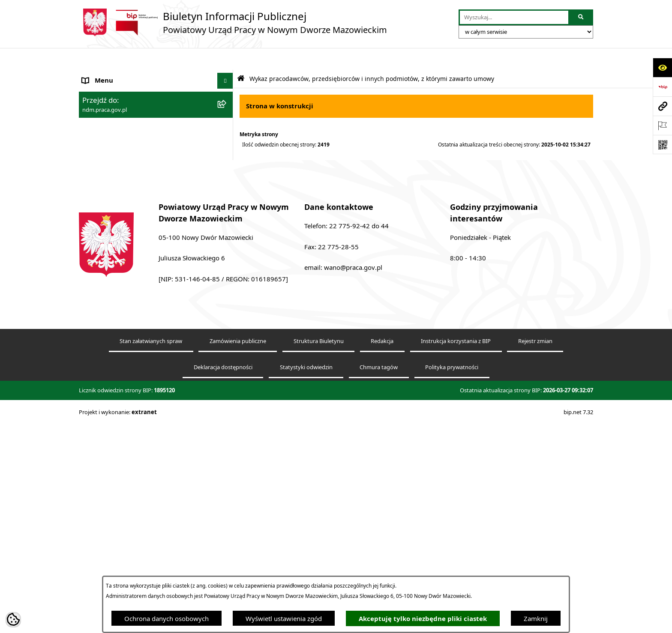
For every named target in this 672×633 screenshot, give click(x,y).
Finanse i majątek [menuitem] (108, 187)
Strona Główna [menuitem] (104, 75)
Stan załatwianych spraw (151, 552)
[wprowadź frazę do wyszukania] (514, 18)
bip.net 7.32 (578, 623)
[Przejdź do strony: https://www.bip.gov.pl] (662, 87)
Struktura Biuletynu (319, 552)
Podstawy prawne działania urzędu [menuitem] (134, 139)
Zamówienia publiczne (238, 552)
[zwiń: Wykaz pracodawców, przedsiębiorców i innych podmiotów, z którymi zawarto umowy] (227, 268)
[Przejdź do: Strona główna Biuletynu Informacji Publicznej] (241, 57)
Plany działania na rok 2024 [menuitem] (123, 330)
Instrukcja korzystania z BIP (456, 552)
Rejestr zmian (535, 552)
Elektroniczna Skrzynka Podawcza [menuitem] (132, 171)
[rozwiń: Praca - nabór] (227, 155)
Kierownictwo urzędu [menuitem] (114, 107)
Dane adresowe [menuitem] (105, 91)
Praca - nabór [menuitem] (102, 155)
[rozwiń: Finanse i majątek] (227, 187)
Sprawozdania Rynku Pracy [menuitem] (122, 203)
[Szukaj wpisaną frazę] (581, 18)
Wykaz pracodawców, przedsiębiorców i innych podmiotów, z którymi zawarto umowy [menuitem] (141, 277)
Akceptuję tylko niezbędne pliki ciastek (423, 619)
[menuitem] (156, 309)
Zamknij (536, 618)
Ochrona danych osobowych (166, 618)
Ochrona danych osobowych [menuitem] (124, 251)
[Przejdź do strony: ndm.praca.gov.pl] (662, 106)
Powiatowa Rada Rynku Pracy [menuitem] (126, 219)
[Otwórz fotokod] (662, 145)
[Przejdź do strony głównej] (233, 22)
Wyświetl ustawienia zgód (284, 618)
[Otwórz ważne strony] (662, 125)
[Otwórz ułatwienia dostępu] (662, 67)
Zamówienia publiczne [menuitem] (115, 236)
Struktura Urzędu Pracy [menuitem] (117, 123)
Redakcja (382, 552)
